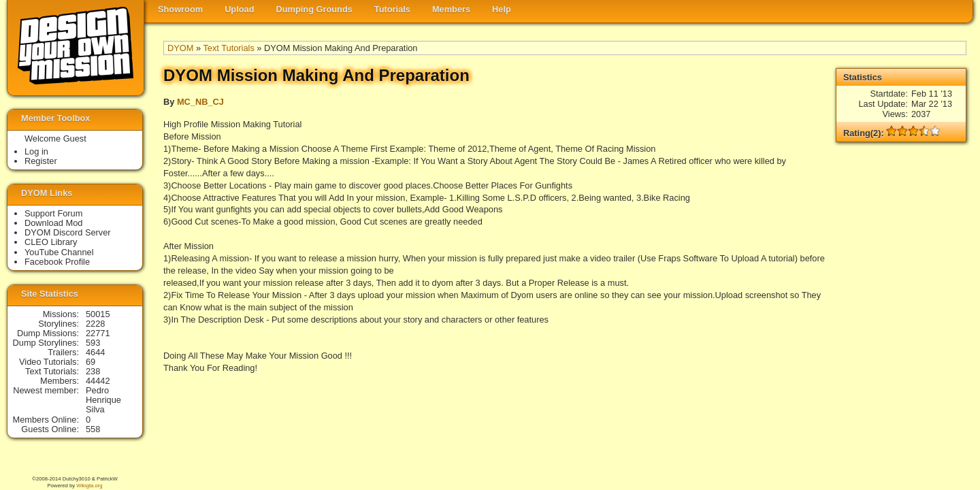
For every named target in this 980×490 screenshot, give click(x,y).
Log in (36, 151)
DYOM (180, 48)
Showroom (180, 9)
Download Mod (53, 223)
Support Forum (53, 213)
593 (93, 343)
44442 (98, 381)
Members (451, 9)
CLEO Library (51, 242)
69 (91, 362)
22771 (98, 333)
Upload (239, 9)
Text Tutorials (228, 48)
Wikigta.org (89, 486)
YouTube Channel (59, 252)
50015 (98, 314)
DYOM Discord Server (68, 232)
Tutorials (392, 9)
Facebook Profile (57, 262)
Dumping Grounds (314, 9)
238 (93, 371)
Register (41, 161)
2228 (95, 324)
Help (502, 9)
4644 (95, 352)
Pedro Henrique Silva (103, 400)
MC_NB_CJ (200, 102)
